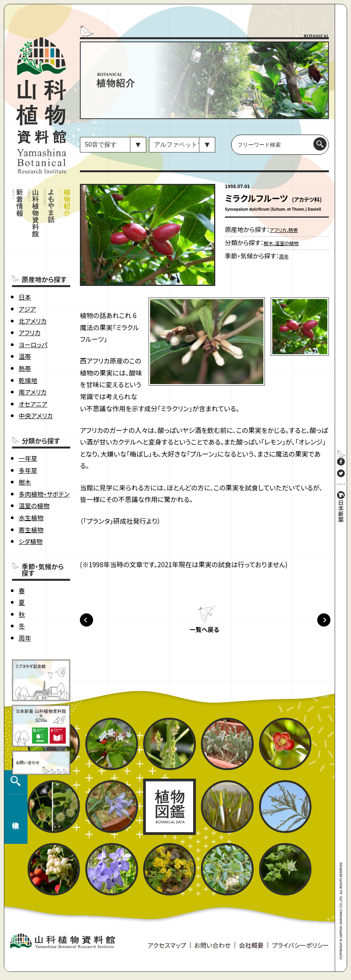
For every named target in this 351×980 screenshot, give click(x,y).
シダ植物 (30, 511)
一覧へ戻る (204, 634)
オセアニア (33, 373)
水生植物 (31, 487)
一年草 (28, 428)
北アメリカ (33, 290)
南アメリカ (33, 361)
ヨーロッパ (33, 314)
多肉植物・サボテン (44, 463)
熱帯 (25, 338)
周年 (25, 607)
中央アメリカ (36, 385)
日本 (25, 266)
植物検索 (14, 895)
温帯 (25, 326)
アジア (27, 278)
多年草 (28, 439)
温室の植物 (34, 475)
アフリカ (29, 302)
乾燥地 (28, 349)
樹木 (25, 451)
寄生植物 (31, 499)
